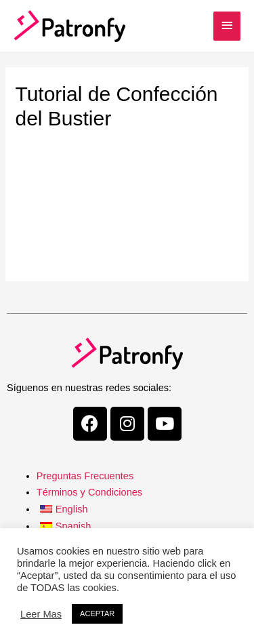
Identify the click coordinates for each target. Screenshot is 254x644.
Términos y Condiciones (89, 492)
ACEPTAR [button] (97, 613)
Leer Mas (41, 614)
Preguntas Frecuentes (85, 476)
